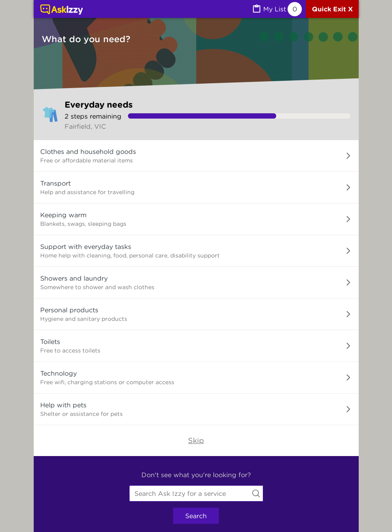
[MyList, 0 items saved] (277, 9)
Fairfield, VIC (85, 126)
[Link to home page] (62, 10)
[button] (196, 156)
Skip (196, 440)
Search (196, 516)
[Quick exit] (332, 9)
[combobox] (196, 493)
